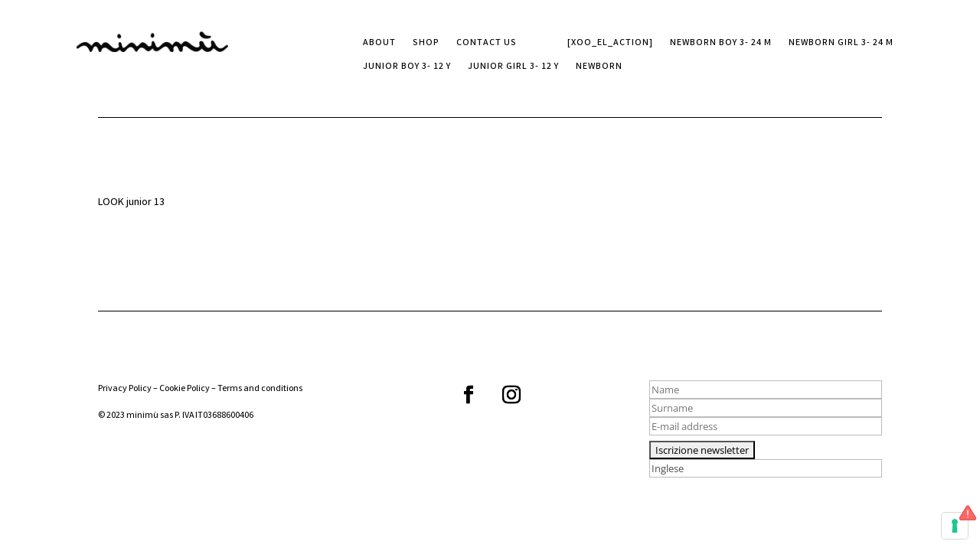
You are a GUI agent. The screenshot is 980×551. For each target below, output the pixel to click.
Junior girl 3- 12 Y (513, 68)
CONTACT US (487, 44)
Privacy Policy (125, 389)
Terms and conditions (260, 389)
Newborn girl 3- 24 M (841, 44)
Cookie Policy (185, 389)
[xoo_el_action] (610, 44)
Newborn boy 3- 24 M (721, 44)
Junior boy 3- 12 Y (407, 68)
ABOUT (379, 44)
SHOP (426, 44)
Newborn (599, 68)
